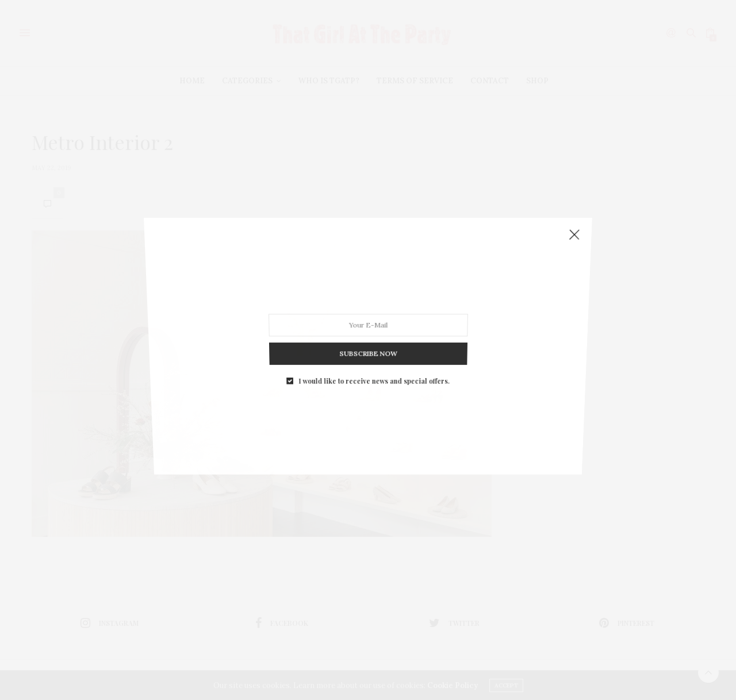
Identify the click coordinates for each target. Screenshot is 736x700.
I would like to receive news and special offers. (373, 369)
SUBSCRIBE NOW (368, 345)
